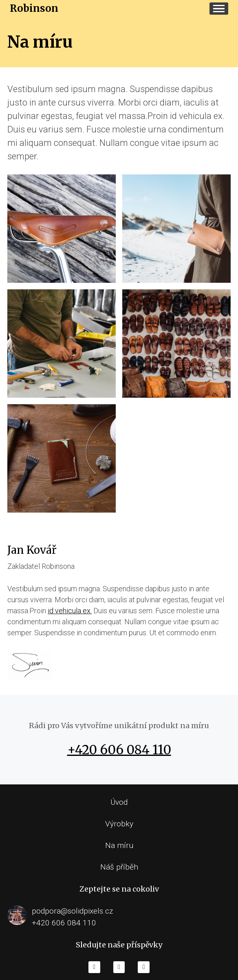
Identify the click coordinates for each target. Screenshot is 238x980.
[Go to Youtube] (119, 967)
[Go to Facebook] (94, 967)
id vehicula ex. (70, 611)
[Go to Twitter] (144, 967)
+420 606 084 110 (119, 750)
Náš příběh (119, 867)
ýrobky (122, 824)
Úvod (119, 802)
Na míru (119, 845)
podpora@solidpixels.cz (72, 911)
